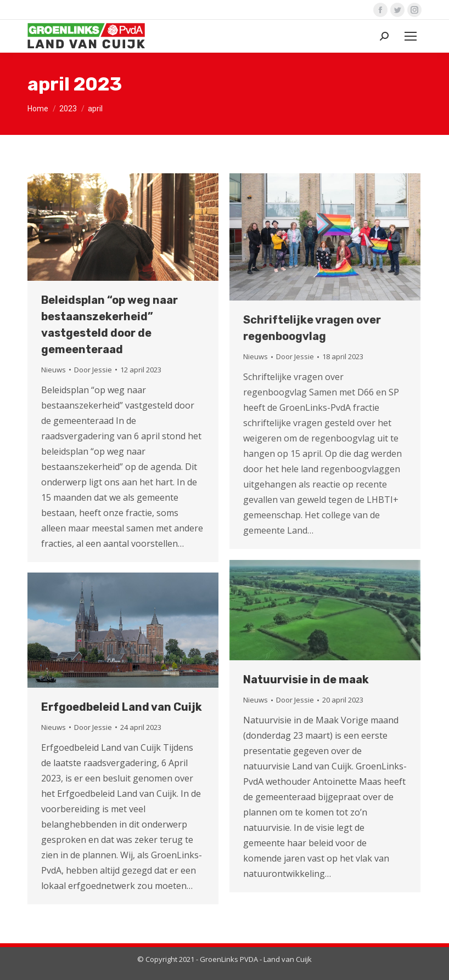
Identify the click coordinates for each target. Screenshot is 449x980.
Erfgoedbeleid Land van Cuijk (122, 707)
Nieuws (54, 370)
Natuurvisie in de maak (306, 679)
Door (93, 370)
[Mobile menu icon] (411, 36)
